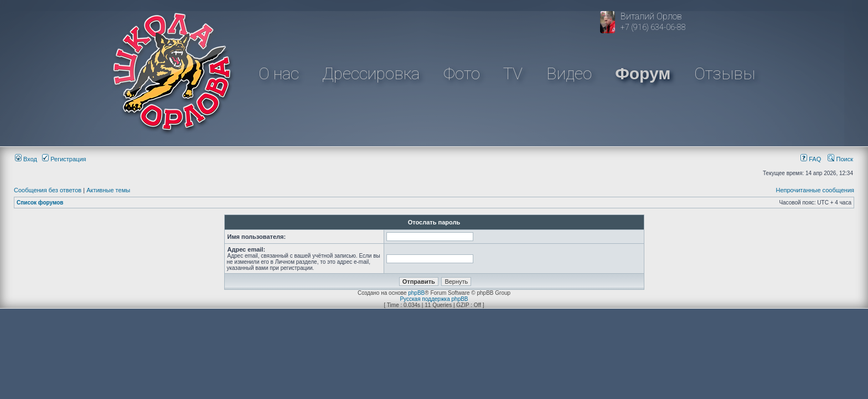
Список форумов (40, 203)
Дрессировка (371, 73)
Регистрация (64, 159)
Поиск (840, 159)
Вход (26, 159)
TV (513, 73)
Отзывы (725, 73)
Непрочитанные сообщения (815, 190)
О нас (279, 73)
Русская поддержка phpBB (434, 299)
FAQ (811, 159)
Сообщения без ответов (48, 190)
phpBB (416, 293)
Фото (462, 73)
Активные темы (108, 190)
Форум (643, 73)
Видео (569, 73)
